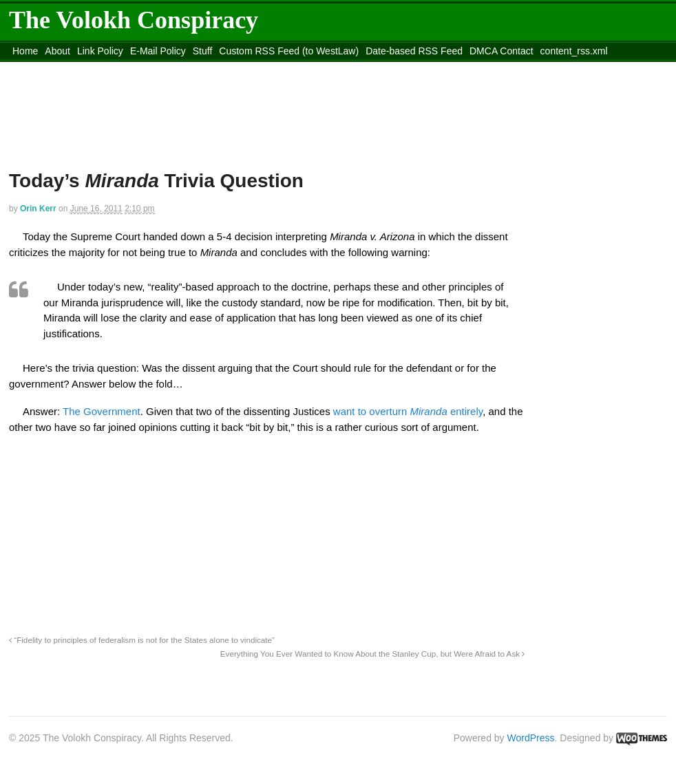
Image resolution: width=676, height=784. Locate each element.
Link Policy (100, 51)
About (57, 51)
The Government (102, 411)
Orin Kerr (38, 209)
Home (25, 51)
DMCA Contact (501, 51)
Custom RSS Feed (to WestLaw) (289, 51)
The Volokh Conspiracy (134, 20)
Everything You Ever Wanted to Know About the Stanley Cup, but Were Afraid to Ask (373, 654)
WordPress (531, 738)
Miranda (429, 411)
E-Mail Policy (158, 51)
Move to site (209, 68)
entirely (465, 411)
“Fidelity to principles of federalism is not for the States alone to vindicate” (142, 640)
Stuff (203, 51)
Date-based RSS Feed (414, 51)
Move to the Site (85, 68)
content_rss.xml (574, 51)
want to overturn (372, 411)
